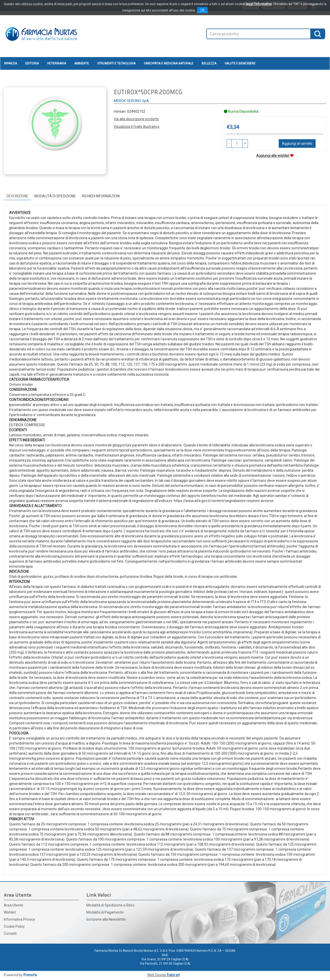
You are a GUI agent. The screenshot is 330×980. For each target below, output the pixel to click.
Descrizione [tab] (17, 196)
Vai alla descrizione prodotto (136, 119)
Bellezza (209, 63)
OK (202, 10)
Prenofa (30, 975)
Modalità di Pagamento (105, 912)
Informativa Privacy (19, 919)
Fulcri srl (173, 975)
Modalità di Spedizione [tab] (55, 196)
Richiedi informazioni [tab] (101, 196)
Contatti (10, 934)
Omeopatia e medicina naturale (169, 63)
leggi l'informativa (259, 4)
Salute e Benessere (240, 63)
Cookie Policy (14, 926)
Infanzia (10, 63)
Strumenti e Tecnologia (116, 63)
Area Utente (14, 905)
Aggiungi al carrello (297, 144)
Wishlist (10, 912)
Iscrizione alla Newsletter (106, 919)
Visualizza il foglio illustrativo (137, 127)
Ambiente (82, 63)
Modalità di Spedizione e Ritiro (110, 905)
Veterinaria (56, 63)
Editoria (32, 63)
